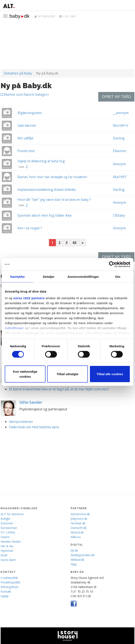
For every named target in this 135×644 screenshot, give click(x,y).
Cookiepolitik (9, 578)
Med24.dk (77, 532)
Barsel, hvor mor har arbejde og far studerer (52, 177)
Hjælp (5, 596)
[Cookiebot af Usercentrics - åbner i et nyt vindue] (112, 264)
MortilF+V (121, 125)
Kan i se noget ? (30, 228)
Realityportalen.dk (83, 555)
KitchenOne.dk (80, 514)
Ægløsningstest (30, 113)
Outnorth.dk (79, 528)
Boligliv (5, 519)
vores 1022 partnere (29, 298)
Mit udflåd (25, 138)
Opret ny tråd (116, 97)
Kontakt (6, 591)
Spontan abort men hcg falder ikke (45, 215)
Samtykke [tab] (17, 276)
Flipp (74, 564)
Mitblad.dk (77, 560)
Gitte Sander (31, 402)
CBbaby (119, 215)
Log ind (68, 16)
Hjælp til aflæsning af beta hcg (41, 161)
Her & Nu (7, 546)
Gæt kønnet (27, 125)
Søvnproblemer (21, 422)
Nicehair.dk (78, 523)
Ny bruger (45, 16)
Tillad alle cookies (110, 374)
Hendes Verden (11, 542)
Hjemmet (7, 551)
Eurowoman (9, 528)
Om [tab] (118, 276)
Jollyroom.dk (79, 519)
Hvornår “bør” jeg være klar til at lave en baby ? (54, 200)
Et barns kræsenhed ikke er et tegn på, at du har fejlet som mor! (59, 389)
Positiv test (26, 151)
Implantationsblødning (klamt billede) (47, 190)
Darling (119, 138)
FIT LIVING (8, 532)
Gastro (5, 537)
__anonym (121, 113)
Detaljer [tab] (49, 276)
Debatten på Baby (18, 73)
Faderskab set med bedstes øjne (34, 427)
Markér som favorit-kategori (25, 94)
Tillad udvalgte (68, 374)
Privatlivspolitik (10, 582)
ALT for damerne (12, 514)
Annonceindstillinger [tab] (83, 276)
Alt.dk (74, 550)
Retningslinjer (10, 587)
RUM (4, 555)
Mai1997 (120, 177)
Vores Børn (8, 560)
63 (75, 243)
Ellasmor (120, 151)
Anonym (119, 164)
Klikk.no (76, 537)
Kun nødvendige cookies (25, 374)
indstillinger (14, 328)
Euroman (7, 523)
